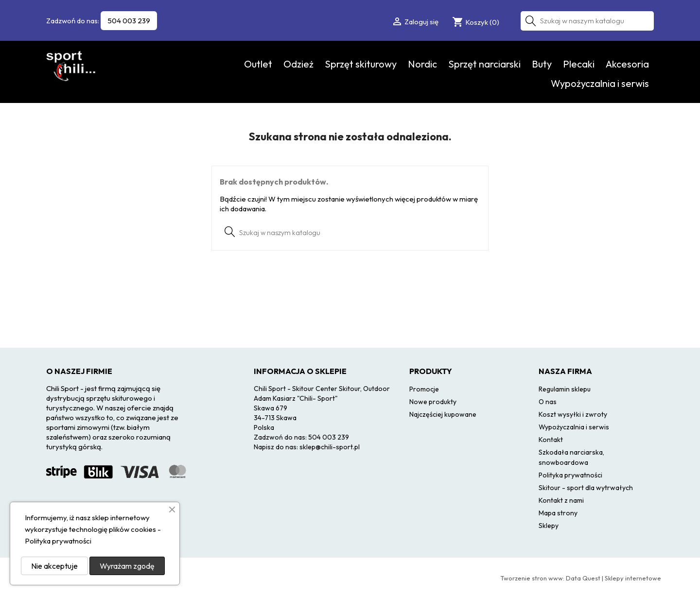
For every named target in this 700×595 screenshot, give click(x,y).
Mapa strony (558, 513)
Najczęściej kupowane (443, 414)
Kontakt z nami (561, 500)
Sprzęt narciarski (484, 64)
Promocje (424, 389)
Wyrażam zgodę (127, 566)
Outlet (258, 64)
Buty (542, 64)
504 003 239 (129, 21)
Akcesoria (627, 64)
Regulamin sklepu (565, 389)
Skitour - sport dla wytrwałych (586, 488)
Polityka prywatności (570, 475)
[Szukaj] (587, 21)
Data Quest (583, 578)
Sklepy (549, 526)
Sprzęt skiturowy (361, 64)
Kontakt (551, 440)
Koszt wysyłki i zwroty (573, 414)
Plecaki (579, 64)
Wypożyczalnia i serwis (600, 83)
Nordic (422, 64)
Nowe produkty (433, 402)
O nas (548, 402)
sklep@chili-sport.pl (330, 447)
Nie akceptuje (54, 566)
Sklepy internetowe (633, 578)
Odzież (298, 64)
